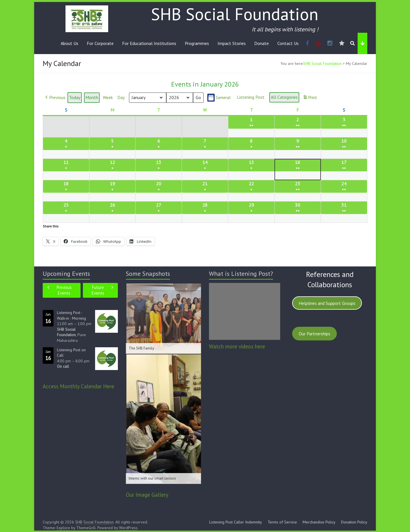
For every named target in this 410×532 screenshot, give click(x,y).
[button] (55, 98)
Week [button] (108, 98)
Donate (262, 43)
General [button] (219, 98)
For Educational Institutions (149, 43)
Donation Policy (354, 522)
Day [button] (121, 98)
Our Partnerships (314, 334)
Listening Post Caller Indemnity (236, 522)
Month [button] (92, 98)
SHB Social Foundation (235, 14)
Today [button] (75, 98)
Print (310, 99)
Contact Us (288, 43)
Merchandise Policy (319, 522)
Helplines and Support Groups (327, 303)
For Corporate (100, 43)
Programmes (197, 43)
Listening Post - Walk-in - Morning (71, 315)
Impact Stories (232, 43)
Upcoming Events (66, 274)
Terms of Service (282, 522)
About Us (69, 43)
